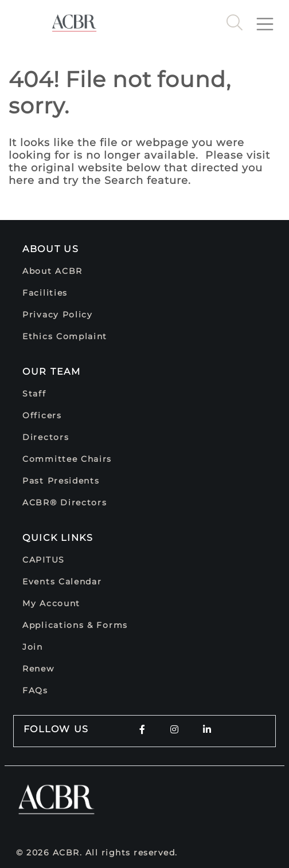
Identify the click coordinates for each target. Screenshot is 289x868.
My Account (51, 603)
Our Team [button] (52, 372)
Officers (42, 415)
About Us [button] (51, 249)
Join (33, 647)
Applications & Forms (75, 625)
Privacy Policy (58, 315)
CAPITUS (44, 560)
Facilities (45, 293)
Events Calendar (62, 582)
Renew (38, 669)
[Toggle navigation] (270, 19)
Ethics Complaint (65, 336)
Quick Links (58, 538)
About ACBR (52, 271)
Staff (34, 394)
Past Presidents (61, 481)
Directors (46, 437)
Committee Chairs (67, 459)
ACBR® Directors (65, 502)
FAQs (35, 690)
